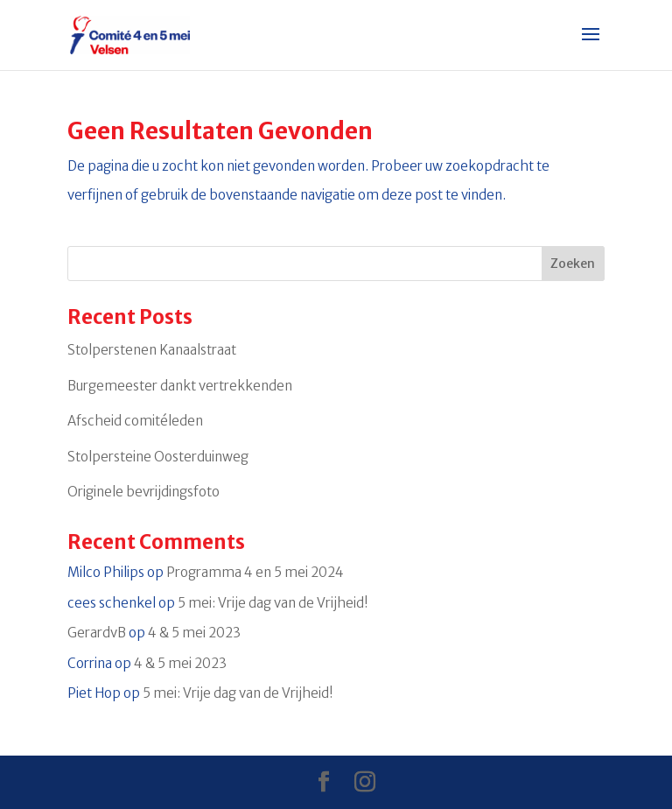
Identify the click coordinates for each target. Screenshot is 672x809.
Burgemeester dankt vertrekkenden (180, 386)
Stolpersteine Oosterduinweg (158, 457)
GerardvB (97, 633)
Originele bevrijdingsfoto (143, 492)
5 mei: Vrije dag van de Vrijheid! (273, 603)
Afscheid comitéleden (135, 421)
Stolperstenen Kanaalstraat (152, 350)
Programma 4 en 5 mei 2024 (255, 572)
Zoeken (573, 264)
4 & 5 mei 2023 (194, 633)
